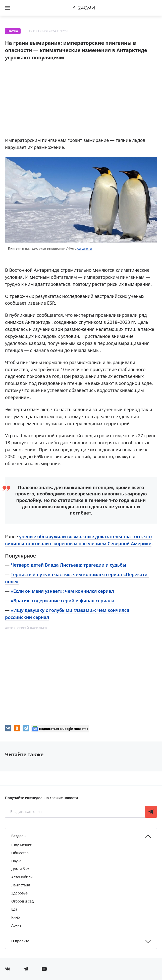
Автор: (26, 628)
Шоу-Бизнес (21, 845)
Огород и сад (22, 901)
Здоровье (19, 893)
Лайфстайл (21, 885)
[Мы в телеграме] (26, 969)
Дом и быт (20, 869)
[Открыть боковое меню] (8, 8)
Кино (16, 917)
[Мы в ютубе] (44, 969)
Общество (20, 853)
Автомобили (22, 877)
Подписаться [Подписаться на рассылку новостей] (151, 812)
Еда (14, 909)
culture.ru (85, 248)
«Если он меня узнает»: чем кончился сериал (62, 591)
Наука (13, 31)
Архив (16, 925)
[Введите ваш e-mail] (75, 812)
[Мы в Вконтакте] (8, 969)
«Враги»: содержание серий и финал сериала (63, 601)
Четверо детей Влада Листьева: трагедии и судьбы (69, 565)
